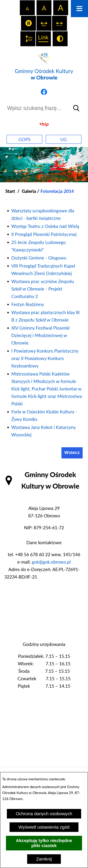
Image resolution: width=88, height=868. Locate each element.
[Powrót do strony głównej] (10, 191)
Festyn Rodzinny (28, 304)
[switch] (28, 23)
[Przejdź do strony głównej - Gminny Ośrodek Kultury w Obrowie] (44, 66)
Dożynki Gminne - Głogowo (39, 258)
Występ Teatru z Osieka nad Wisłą (45, 226)
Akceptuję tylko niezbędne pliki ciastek (44, 843)
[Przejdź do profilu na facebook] (44, 92)
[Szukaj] (76, 108)
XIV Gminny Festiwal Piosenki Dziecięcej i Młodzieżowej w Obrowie (40, 335)
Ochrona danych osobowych (44, 814)
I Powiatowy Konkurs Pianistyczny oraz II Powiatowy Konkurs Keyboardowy (45, 358)
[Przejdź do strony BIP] (44, 124)
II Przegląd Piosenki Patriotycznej (44, 234)
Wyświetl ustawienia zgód (44, 827)
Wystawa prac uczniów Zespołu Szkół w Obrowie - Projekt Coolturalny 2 (43, 289)
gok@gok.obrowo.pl (51, 562)
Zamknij (44, 859)
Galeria (29, 191)
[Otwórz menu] (79, 9)
